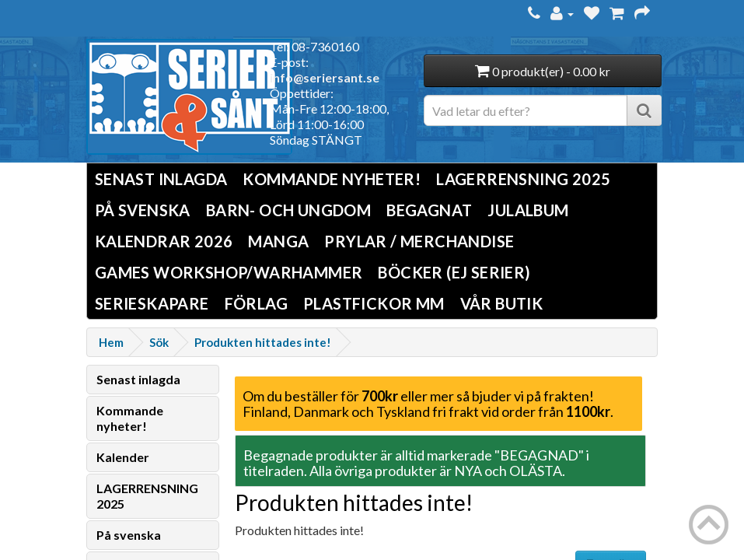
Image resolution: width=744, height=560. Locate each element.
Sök (159, 342)
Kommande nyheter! (332, 179)
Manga (278, 241)
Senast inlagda (161, 179)
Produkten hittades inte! (263, 342)
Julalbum (528, 210)
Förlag (256, 303)
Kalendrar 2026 (164, 241)
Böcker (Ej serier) (454, 272)
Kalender (123, 457)
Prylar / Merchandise (419, 241)
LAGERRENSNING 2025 (523, 179)
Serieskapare (152, 303)
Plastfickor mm (374, 303)
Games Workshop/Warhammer (229, 272)
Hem (111, 342)
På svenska (143, 210)
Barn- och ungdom (288, 210)
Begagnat (429, 210)
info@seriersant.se (325, 77)
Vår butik (502, 303)
